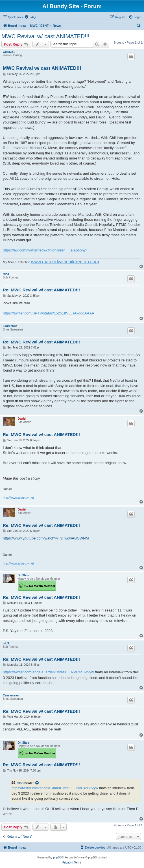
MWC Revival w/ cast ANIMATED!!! (45, 36)
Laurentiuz (10, 326)
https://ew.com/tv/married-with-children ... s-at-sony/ (45, 250)
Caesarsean (11, 695)
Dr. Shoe (24, 575)
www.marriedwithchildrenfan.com (65, 262)
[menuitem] (30, 17)
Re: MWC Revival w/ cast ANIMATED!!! (41, 290)
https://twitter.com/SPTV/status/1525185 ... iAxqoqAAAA (49, 313)
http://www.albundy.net (18, 498)
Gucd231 (9, 52)
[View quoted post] (37, 783)
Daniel (22, 419)
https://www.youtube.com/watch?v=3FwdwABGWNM (46, 538)
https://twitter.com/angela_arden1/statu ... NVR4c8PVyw (48, 672)
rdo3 (6, 274)
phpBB (57, 857)
